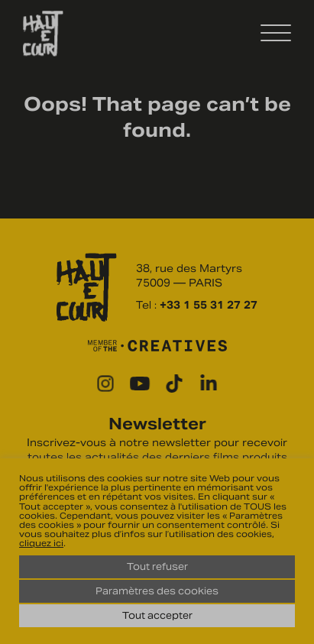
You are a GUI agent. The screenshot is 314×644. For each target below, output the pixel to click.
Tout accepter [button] (157, 615)
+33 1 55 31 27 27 (209, 305)
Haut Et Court (43, 34)
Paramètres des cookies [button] (157, 591)
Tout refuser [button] (157, 566)
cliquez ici (41, 543)
